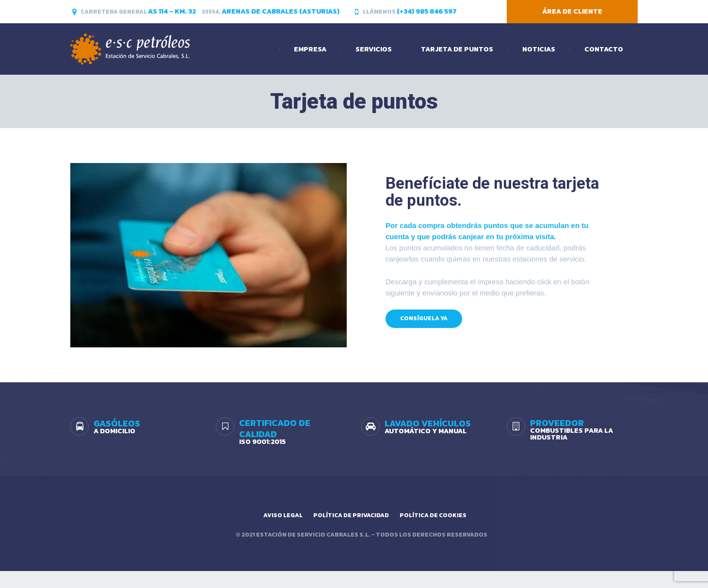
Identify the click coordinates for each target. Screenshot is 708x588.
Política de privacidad (351, 515)
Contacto (604, 49)
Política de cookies (433, 515)
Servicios (374, 49)
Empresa (310, 49)
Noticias (539, 49)
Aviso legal (283, 515)
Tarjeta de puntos (457, 49)
